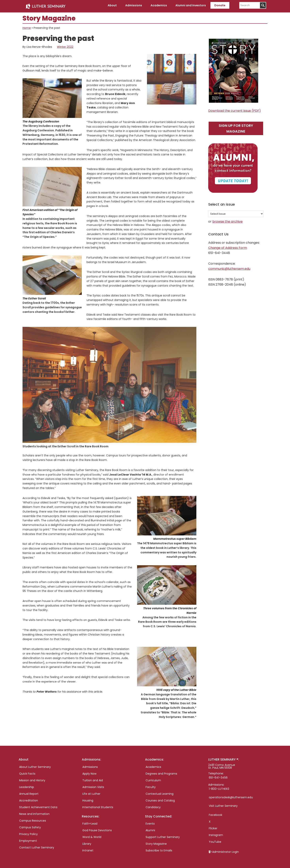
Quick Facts (27, 772)
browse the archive (227, 220)
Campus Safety (30, 826)
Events (150, 822)
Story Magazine (156, 842)
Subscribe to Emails (159, 849)
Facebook (216, 813)
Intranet (88, 849)
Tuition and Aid (93, 779)
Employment (28, 839)
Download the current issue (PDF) (234, 109)
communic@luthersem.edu (229, 267)
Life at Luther (91, 792)
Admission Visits (93, 785)
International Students (98, 806)
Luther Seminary (45, 6)
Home (27, 26)
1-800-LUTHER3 (219, 787)
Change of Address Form (228, 246)
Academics (153, 765)
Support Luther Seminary (163, 835)
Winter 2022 (65, 45)
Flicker (213, 827)
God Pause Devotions (97, 829)
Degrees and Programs (161, 772)
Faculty (151, 785)
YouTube (215, 840)
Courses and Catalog (160, 799)
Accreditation (29, 799)
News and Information (34, 812)
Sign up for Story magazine (236, 127)
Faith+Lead (90, 822)
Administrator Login (226, 850)
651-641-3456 (218, 776)
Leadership (27, 785)
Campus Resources (33, 819)
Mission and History (32, 779)
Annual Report (29, 792)
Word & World (92, 835)
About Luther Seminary (35, 765)
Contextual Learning (160, 792)
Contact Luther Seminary (37, 846)
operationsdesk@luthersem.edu (231, 796)
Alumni (150, 829)
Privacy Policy (28, 832)
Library (87, 842)
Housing (88, 799)
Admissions (90, 765)
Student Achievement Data (38, 806)
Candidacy (153, 806)
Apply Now (89, 772)
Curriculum (153, 779)
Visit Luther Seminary (223, 804)
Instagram (216, 833)
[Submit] (263, 5)
